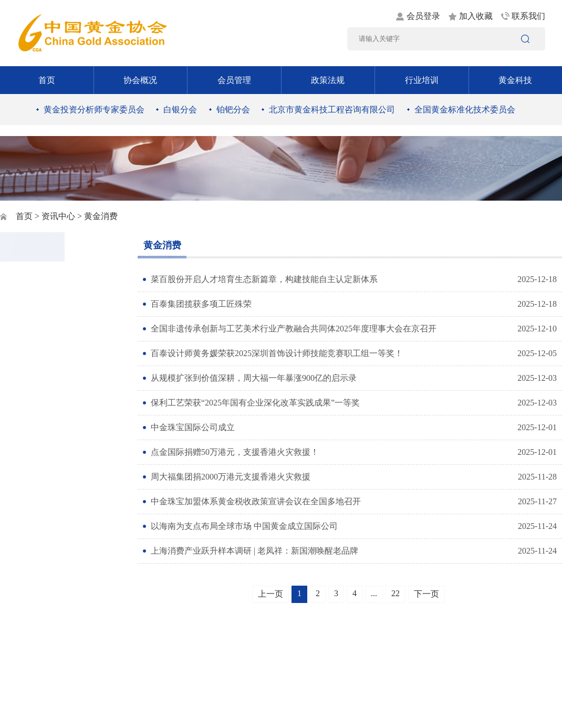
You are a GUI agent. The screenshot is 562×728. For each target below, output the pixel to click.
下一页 (426, 594)
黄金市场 (38, 460)
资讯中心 (58, 216)
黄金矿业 (38, 383)
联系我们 (528, 16)
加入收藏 (476, 16)
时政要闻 (38, 357)
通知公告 (38, 306)
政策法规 (328, 80)
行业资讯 (38, 409)
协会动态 (38, 589)
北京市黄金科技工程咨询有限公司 (332, 110)
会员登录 (423, 16)
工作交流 (38, 538)
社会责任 (38, 486)
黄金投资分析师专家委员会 (94, 110)
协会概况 (140, 80)
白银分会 (180, 110)
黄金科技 (515, 80)
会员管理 (234, 80)
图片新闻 (38, 280)
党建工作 (38, 332)
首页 (47, 80)
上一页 (270, 594)
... (374, 593)
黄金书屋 (38, 512)
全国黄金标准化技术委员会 (465, 110)
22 (396, 593)
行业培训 (422, 80)
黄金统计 (38, 563)
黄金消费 (38, 435)
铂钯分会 (233, 110)
